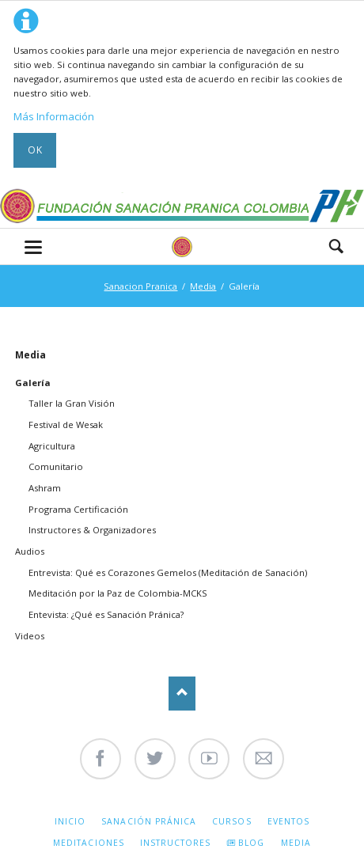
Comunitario (56, 466)
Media (203, 286)
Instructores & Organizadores (92, 530)
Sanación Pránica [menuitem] (149, 821)
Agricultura (52, 446)
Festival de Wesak (66, 425)
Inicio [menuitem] (70, 821)
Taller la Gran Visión (72, 403)
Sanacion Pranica (140, 286)
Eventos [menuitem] (288, 821)
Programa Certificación (78, 509)
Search (336, 246)
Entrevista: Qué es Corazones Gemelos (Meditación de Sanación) (168, 572)
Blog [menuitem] (251, 843)
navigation (33, 247)
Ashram (45, 488)
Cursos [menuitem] (231, 821)
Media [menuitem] (296, 843)
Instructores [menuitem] (175, 843)
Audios (30, 551)
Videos (30, 636)
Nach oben (182, 694)
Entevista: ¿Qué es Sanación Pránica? (106, 614)
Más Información (54, 116)
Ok (35, 150)
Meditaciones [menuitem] (88, 843)
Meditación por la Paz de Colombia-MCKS (118, 593)
